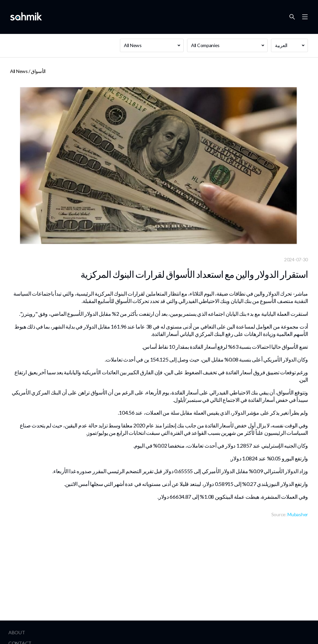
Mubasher (298, 514)
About (17, 632)
